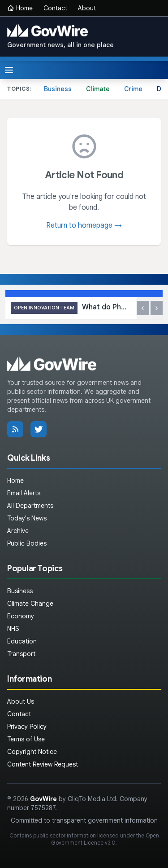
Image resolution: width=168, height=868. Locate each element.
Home (20, 8)
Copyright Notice (32, 752)
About (87, 8)
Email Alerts (24, 493)
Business (58, 89)
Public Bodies (27, 543)
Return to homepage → (84, 225)
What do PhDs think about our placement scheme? (71, 308)
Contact (55, 8)
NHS (13, 629)
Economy (21, 616)
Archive (18, 531)
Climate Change (30, 604)
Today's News (27, 518)
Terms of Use (26, 739)
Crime (133, 89)
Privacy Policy (27, 727)
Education (22, 641)
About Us (21, 701)
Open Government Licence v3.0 (105, 839)
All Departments (30, 506)
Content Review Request (43, 764)
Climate (98, 89)
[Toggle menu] (9, 70)
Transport (21, 654)
